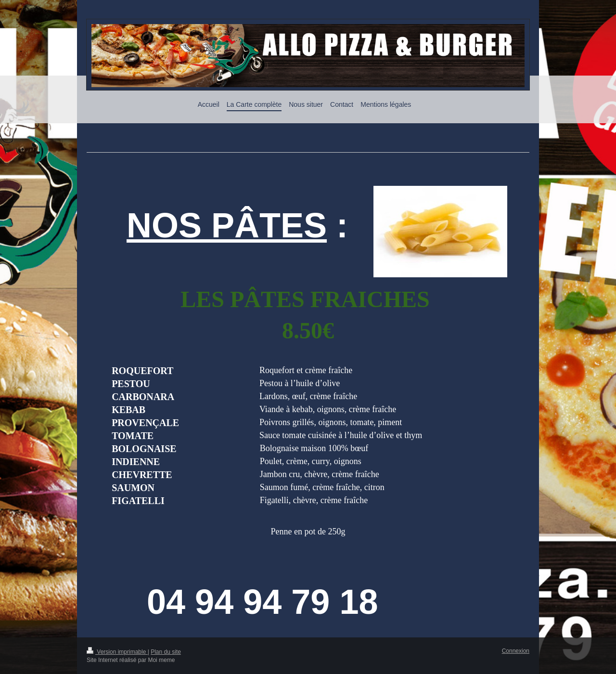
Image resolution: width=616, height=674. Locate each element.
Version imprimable (117, 652)
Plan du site (166, 652)
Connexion (516, 651)
